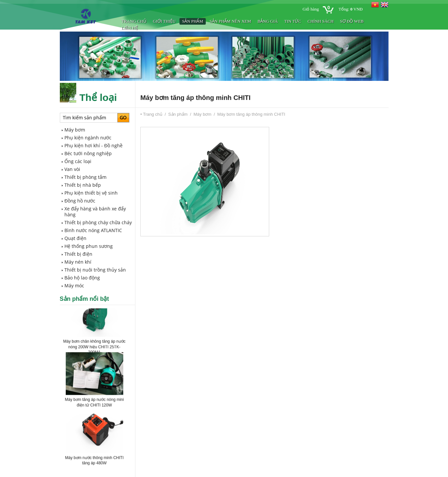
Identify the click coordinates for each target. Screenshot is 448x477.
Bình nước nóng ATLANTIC (93, 230)
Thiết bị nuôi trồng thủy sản (95, 270)
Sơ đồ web (352, 21)
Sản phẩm (193, 21)
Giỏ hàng (311, 9)
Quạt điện (75, 238)
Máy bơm (75, 130)
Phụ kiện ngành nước (88, 138)
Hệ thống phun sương (89, 246)
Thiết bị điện (78, 254)
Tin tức (293, 21)
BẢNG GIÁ (268, 21)
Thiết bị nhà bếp (83, 185)
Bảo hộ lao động (82, 278)
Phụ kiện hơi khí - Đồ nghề (94, 145)
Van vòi (72, 169)
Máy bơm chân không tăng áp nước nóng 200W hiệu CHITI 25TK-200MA (94, 348)
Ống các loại (78, 161)
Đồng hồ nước (80, 201)
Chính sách (321, 21)
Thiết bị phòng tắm (85, 177)
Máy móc (74, 286)
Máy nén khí (78, 262)
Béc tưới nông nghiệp (88, 153)
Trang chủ (134, 21)
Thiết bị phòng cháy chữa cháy (98, 222)
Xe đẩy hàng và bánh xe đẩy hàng (95, 212)
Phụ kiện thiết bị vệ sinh (91, 193)
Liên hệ (130, 28)
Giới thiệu (164, 21)
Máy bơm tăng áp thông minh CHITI (251, 114)
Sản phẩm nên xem (230, 21)
